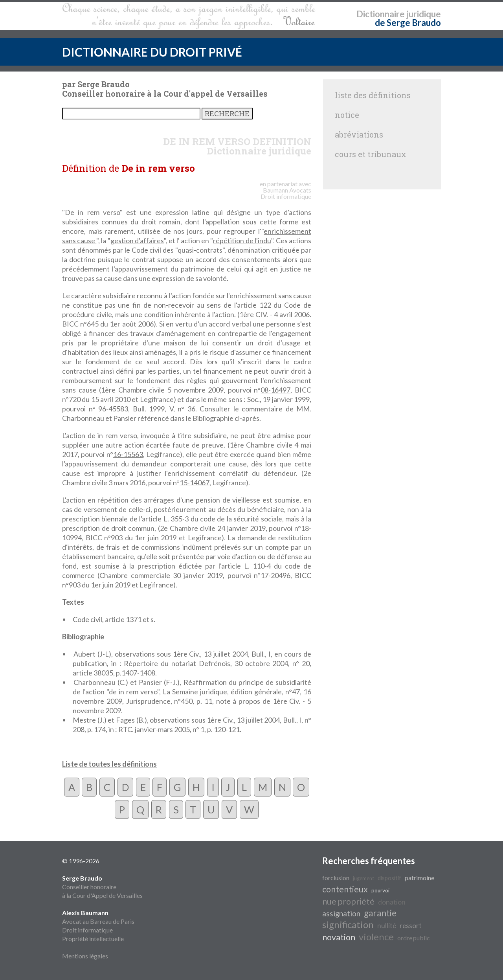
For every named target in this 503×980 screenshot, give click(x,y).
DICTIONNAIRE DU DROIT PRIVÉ (152, 52)
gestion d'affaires (137, 240)
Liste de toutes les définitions (109, 764)
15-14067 (195, 483)
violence (376, 937)
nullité (387, 926)
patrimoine (419, 878)
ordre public (414, 938)
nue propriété (348, 901)
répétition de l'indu (242, 240)
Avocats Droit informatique (286, 193)
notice (347, 115)
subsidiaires (80, 222)
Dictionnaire (381, 14)
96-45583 (113, 409)
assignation (341, 914)
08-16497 (275, 390)
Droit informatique (87, 930)
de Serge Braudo (408, 23)
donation (392, 902)
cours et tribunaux (371, 154)
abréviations (359, 134)
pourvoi (380, 890)
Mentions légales (85, 956)
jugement (363, 878)
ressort (411, 926)
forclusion (336, 878)
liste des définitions (373, 95)
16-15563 (128, 454)
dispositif (389, 878)
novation (339, 937)
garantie (380, 913)
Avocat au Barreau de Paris (98, 921)
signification (348, 924)
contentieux (345, 889)
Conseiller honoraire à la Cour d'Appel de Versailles (102, 887)
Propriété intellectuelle (93, 939)
